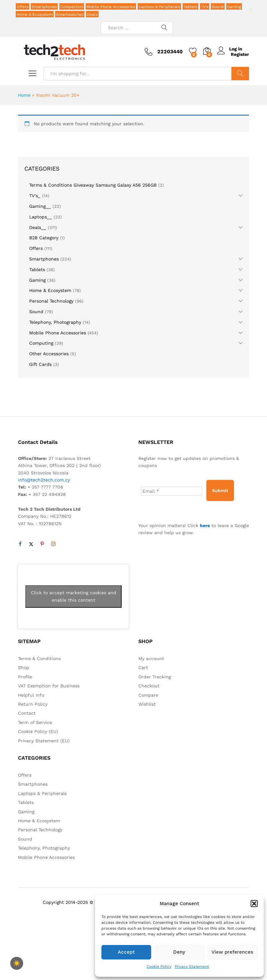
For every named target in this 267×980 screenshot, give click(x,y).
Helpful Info (31, 695)
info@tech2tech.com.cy (44, 480)
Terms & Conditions (39, 658)
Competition (72, 7)
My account (151, 658)
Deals (92, 14)
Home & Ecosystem (35, 14)
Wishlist (147, 704)
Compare (148, 695)
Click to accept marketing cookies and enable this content (73, 596)
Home (24, 95)
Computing (41, 343)
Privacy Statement (192, 967)
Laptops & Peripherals (159, 7)
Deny (179, 952)
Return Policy (33, 704)
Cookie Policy (159, 967)
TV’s (205, 7)
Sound (218, 7)
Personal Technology (51, 301)
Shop (24, 667)
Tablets (190, 7)
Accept (126, 952)
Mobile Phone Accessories (111, 7)
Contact (27, 713)
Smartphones (44, 7)
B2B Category (44, 238)
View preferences (232, 952)
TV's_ (35, 196)
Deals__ (38, 227)
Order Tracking (155, 677)
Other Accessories (49, 354)
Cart (143, 667)
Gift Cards (40, 364)
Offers (22, 7)
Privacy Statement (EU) (44, 741)
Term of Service (35, 722)
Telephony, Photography (55, 322)
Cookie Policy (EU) (38, 731)
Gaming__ (40, 206)
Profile (25, 677)
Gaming (234, 7)
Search (240, 74)
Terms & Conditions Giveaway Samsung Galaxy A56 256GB (93, 185)
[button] (254, 904)
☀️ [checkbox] (17, 963)
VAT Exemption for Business (49, 686)
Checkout (149, 686)
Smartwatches (70, 14)
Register (240, 54)
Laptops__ (41, 217)
